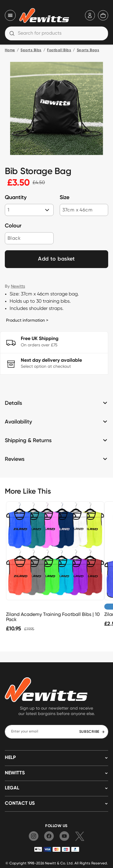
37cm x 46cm (77, 210)
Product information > (27, 320)
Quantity (16, 198)
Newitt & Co (55, 863)
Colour (13, 226)
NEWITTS (15, 773)
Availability (18, 422)
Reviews (15, 459)
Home (10, 50)
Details (13, 403)
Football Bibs (59, 50)
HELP (10, 758)
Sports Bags (88, 50)
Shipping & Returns (28, 441)
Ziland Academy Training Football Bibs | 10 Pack (53, 617)
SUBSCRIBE (92, 732)
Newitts (18, 286)
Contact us (20, 804)
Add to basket (56, 259)
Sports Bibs (31, 50)
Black (14, 238)
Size (64, 198)
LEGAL (12, 788)
